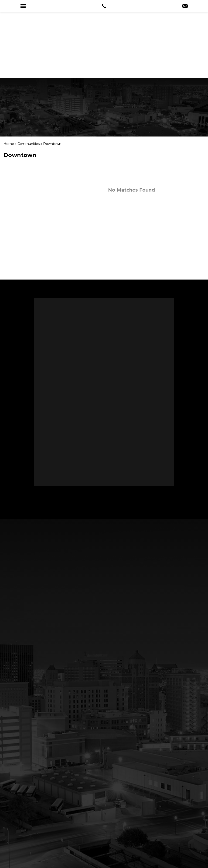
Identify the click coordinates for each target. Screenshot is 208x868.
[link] (104, 6)
